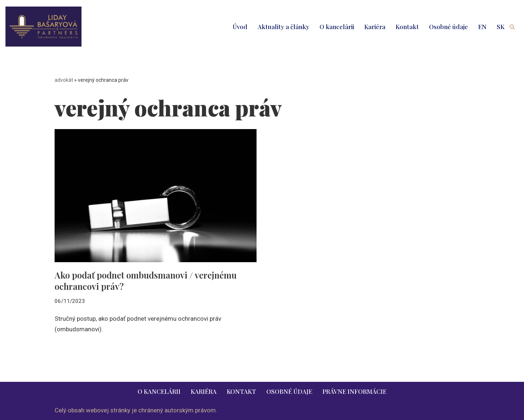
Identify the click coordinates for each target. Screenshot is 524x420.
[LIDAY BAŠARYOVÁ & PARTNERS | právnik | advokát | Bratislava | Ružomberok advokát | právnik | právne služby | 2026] (43, 27)
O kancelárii (337, 27)
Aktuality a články (283, 27)
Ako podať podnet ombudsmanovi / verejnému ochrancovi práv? (146, 281)
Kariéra (375, 27)
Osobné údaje (448, 27)
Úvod (240, 27)
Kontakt (407, 27)
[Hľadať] (512, 27)
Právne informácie (354, 391)
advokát (64, 80)
